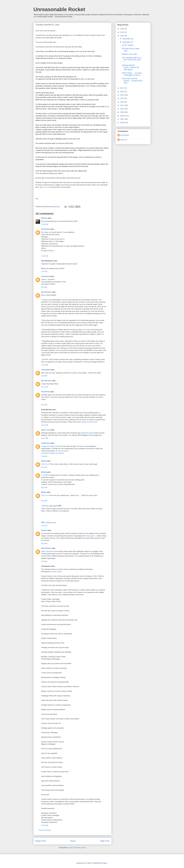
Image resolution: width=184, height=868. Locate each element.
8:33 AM (44, 405)
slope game (91, 536)
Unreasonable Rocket (59, 9)
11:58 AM (45, 365)
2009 (122, 112)
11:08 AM (45, 224)
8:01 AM (44, 287)
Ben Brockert (46, 292)
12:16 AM (45, 387)
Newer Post (41, 841)
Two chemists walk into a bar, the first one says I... (132, 60)
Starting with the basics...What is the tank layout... (130, 67)
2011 (122, 105)
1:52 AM (44, 526)
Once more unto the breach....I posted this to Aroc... (132, 81)
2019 (122, 32)
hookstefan (45, 443)
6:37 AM (44, 501)
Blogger (104, 863)
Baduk (44, 461)
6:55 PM (44, 543)
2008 (122, 116)
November (127, 42)
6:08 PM (44, 376)
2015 (122, 95)
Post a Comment (45, 830)
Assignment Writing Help (50, 446)
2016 (122, 92)
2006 (122, 123)
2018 (122, 36)
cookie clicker (57, 572)
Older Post (105, 841)
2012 (122, 102)
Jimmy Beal (46, 370)
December (127, 39)
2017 (122, 88)
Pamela (44, 530)
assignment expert (87, 433)
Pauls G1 (124, 140)
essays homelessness (89, 422)
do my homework (62, 451)
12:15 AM (45, 425)
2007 (122, 119)
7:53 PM (44, 272)
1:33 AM (44, 561)
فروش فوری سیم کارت (49, 506)
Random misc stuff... (130, 54)
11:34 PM (45, 825)
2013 (122, 98)
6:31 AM (44, 467)
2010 (122, 109)
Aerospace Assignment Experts (53, 453)
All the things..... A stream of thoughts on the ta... (132, 74)
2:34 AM (44, 456)
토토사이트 (45, 464)
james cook (46, 430)
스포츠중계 (45, 475)
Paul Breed (45, 229)
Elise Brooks (46, 548)
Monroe (44, 218)
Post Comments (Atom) (77, 848)
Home (73, 841)
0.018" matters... (128, 45)
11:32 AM (45, 256)
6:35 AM (44, 487)
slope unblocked (47, 551)
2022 (122, 29)
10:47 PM (45, 438)
